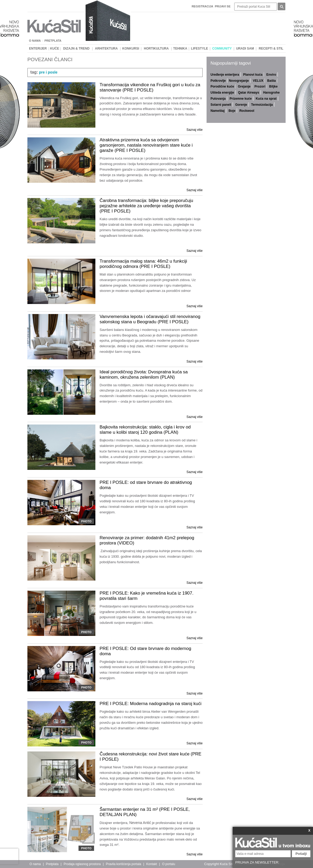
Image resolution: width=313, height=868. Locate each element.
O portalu (168, 864)
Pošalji (301, 854)
